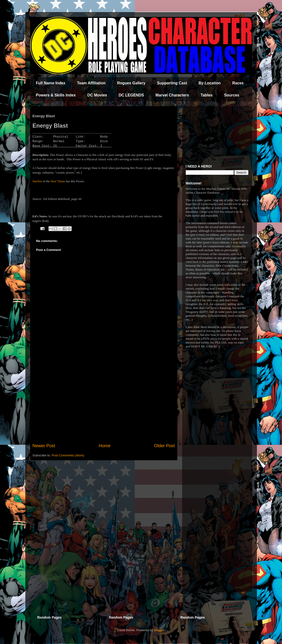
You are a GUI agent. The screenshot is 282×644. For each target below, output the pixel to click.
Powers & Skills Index (56, 95)
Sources (232, 95)
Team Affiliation (91, 83)
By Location (210, 83)
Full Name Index (51, 83)
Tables (206, 95)
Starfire (37, 181)
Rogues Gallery (131, 83)
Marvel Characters (172, 95)
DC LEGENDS (131, 95)
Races (238, 83)
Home (105, 446)
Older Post (165, 446)
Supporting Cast (172, 83)
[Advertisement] (104, 403)
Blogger (159, 630)
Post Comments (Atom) (68, 455)
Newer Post (44, 446)
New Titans (58, 181)
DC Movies (97, 95)
